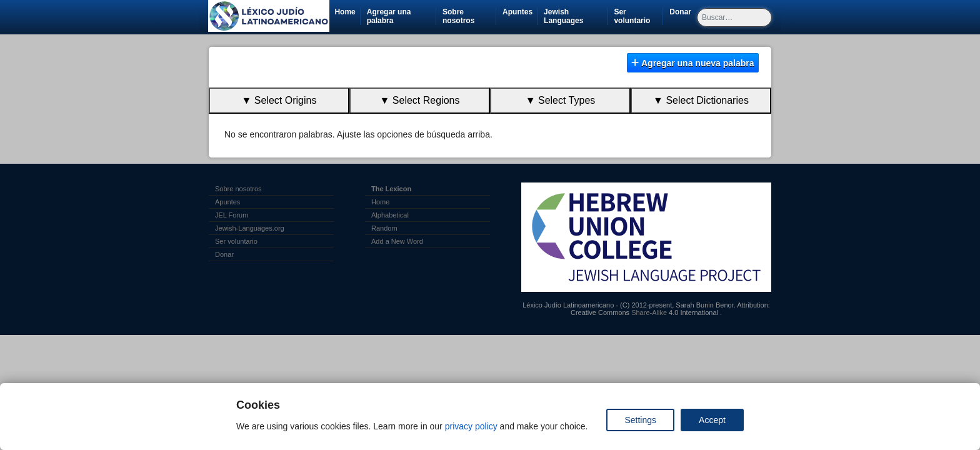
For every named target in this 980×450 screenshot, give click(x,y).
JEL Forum (232, 215)
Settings (640, 420)
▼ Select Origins (279, 100)
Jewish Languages (575, 16)
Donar (682, 12)
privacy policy (471, 426)
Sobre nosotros (458, 16)
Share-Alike (649, 312)
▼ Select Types (561, 100)
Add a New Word (397, 241)
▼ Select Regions (420, 100)
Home (345, 12)
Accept (712, 420)
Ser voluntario (638, 16)
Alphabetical (390, 215)
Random (384, 228)
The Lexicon (391, 189)
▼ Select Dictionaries (701, 100)
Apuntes (517, 12)
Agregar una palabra (389, 16)
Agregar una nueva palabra (692, 63)
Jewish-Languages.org (250, 228)
